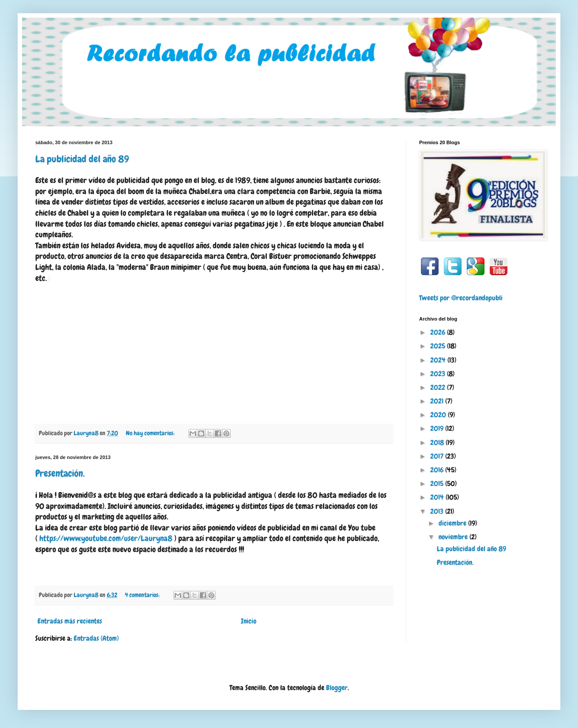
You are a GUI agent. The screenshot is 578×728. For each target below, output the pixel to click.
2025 (439, 346)
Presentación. (60, 473)
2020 (439, 415)
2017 (438, 456)
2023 (439, 374)
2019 (438, 428)
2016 (438, 470)
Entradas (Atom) (96, 638)
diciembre (453, 523)
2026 (439, 332)
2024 (439, 360)
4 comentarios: (143, 595)
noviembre (454, 537)
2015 (438, 483)
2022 (439, 387)
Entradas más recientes (70, 621)
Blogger (337, 688)
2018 (438, 442)
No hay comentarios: (151, 433)
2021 (438, 401)
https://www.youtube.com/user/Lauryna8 (106, 538)
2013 (438, 511)
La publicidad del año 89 (82, 159)
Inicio (249, 621)
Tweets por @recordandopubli (461, 298)
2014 (438, 497)
